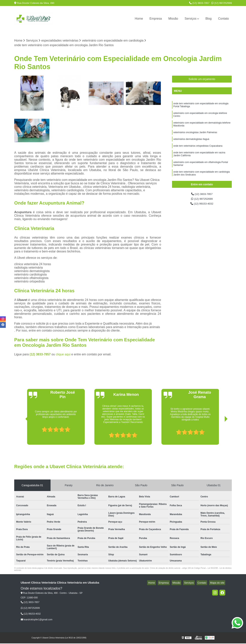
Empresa (156, 19)
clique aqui (63, 355)
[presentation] (22, 434)
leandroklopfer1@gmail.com (37, 620)
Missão (173, 19)
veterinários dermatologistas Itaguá (191, 144)
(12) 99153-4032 (202, 206)
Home (139, 19)
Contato (224, 19)
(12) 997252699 (222, 3)
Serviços (191, 19)
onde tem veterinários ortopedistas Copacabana (198, 151)
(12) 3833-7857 (199, 3)
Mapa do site (218, 583)
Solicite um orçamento (202, 80)
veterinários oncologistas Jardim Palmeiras (195, 137)
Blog (209, 19)
